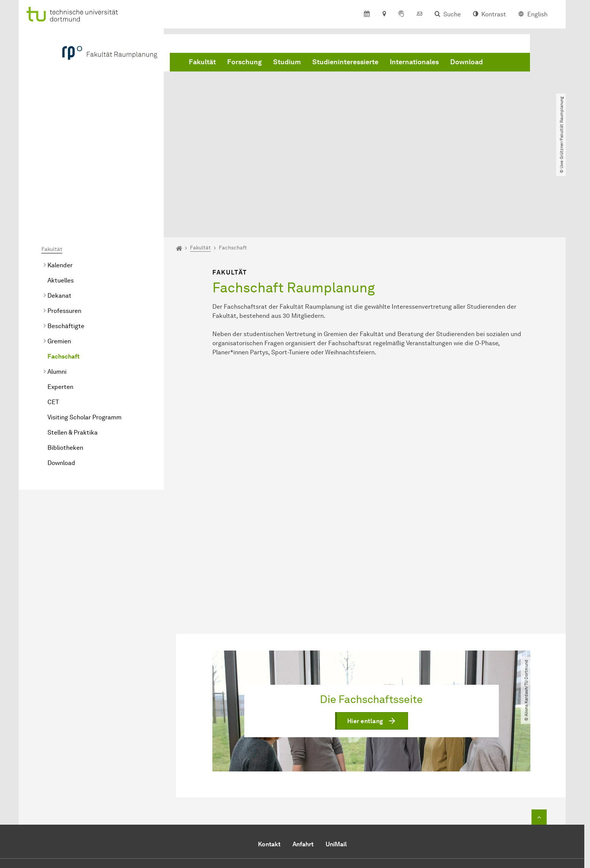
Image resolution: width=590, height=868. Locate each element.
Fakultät (202, 62)
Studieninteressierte (345, 62)
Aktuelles (61, 193)
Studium (287, 62)
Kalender (60, 178)
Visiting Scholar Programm (85, 330)
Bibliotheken (65, 361)
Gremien (59, 254)
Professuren (64, 224)
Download (467, 62)
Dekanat (59, 209)
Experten (60, 300)
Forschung (244, 62)
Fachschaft (63, 269)
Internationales (414, 62)
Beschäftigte (66, 239)
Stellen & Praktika (73, 345)
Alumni (57, 285)
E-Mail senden (265, 815)
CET (53, 315)
